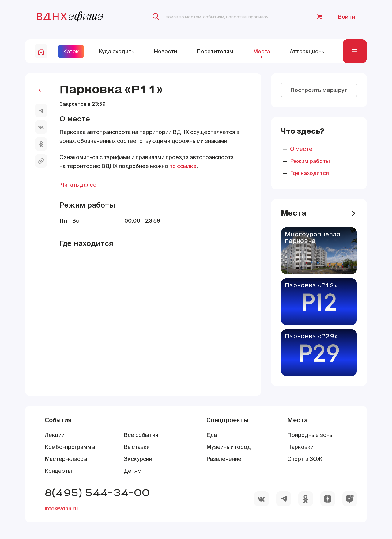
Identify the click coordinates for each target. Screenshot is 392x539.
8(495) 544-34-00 (97, 492)
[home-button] (41, 51)
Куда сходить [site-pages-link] (116, 51)
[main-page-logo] (70, 17)
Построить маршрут (319, 90)
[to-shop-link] (319, 17)
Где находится (309, 173)
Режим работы (310, 161)
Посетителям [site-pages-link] (215, 51)
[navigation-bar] (355, 51)
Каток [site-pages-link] (71, 51)
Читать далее (79, 185)
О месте (301, 149)
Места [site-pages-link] (262, 51)
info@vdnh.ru (61, 508)
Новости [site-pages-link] (165, 51)
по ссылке (183, 166)
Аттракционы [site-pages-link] (308, 51)
